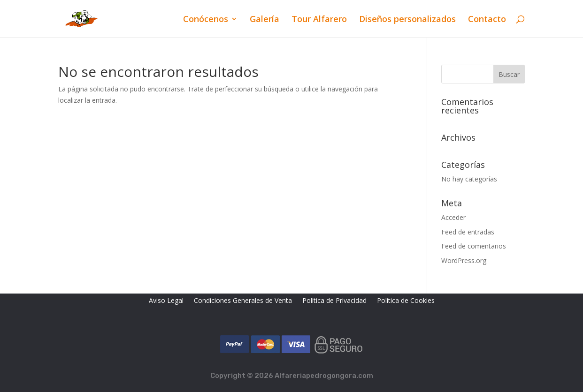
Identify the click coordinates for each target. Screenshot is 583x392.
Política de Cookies (406, 301)
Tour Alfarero (319, 20)
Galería (265, 20)
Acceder (453, 217)
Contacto (487, 20)
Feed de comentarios (474, 246)
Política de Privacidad (334, 301)
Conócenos (206, 20)
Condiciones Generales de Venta (243, 301)
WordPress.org (464, 260)
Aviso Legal (166, 301)
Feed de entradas (468, 232)
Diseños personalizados (407, 20)
